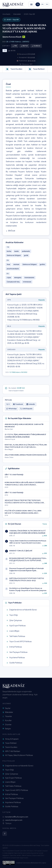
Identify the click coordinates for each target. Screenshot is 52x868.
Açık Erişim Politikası (12, 778)
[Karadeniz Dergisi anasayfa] (14, 4)
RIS (15, 46)
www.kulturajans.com (12, 820)
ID (24, 37)
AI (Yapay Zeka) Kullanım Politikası (18, 755)
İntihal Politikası (10, 794)
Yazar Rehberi (36, 69)
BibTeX (24, 46)
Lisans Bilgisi (9, 782)
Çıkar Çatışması (10, 774)
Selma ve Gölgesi (14, 255)
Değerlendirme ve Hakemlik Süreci (18, 765)
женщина (18, 277)
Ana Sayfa (6, 14)
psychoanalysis (13, 268)
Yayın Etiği (8, 769)
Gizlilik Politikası (10, 806)
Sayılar (7, 708)
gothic (42, 264)
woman (16, 264)
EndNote (36, 46)
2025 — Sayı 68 (11, 20)
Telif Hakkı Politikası (12, 786)
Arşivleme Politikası (12, 802)
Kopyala (42, 300)
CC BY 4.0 (21, 388)
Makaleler (17, 14)
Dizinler (7, 724)
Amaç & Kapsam (11, 739)
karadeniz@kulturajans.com (15, 816)
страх (9, 277)
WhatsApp (12, 408)
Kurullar (7, 720)
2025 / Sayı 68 (29, 14)
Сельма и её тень (13, 282)
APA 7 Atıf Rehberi (11, 751)
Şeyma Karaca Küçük (12, 37)
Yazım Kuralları (14, 69)
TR (38, 4)
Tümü (45, 524)
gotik (26, 255)
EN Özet (10, 230)
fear (9, 264)
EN (43, 4)
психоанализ (29, 277)
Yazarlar (7, 716)
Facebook (18, 404)
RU (47, 4)
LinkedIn (31, 404)
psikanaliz (26, 251)
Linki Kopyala (26, 408)
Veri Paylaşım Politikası (13, 798)
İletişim (7, 728)
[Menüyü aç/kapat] (31, 4)
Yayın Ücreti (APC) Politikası (15, 790)
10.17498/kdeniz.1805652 (18, 42)
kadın (17, 251)
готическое (27, 282)
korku (9, 251)
